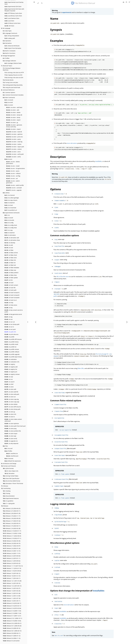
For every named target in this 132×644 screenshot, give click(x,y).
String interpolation (12, 36)
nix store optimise (12, 423)
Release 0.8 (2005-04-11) (12, 633)
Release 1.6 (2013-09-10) (12, 583)
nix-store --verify (13, 157)
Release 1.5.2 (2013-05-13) (12, 586)
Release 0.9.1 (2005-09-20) (12, 626)
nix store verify (11, 439)
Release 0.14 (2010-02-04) (12, 608)
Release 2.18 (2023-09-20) (12, 518)
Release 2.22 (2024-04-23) (12, 508)
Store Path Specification (11, 478)
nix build (9, 218)
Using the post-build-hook (11, 87)
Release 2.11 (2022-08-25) (12, 536)
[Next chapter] (127, 322)
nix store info (10, 414)
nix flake (9, 250)
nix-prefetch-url (11, 210)
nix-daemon (10, 203)
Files (5, 446)
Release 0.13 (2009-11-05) (12, 611)
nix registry (10, 364)
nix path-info (10, 332)
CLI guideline (8, 501)
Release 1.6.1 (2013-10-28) (12, 581)
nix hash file (10, 288)
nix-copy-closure (11, 200)
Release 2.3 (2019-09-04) (12, 556)
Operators (7, 41)
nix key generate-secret (13, 314)
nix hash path (10, 290)
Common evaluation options (65, 235)
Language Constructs (10, 33)
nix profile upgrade (12, 354)
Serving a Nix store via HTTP (14, 73)
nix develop (10, 243)
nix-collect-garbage (12, 198)
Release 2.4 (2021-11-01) (12, 553)
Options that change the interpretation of (71, 591)
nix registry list (11, 369)
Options (56, 189)
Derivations (7, 43)
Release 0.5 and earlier (11, 641)
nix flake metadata (12, 268)
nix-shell (9, 102)
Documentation (9, 496)
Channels (9, 458)
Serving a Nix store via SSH (14, 78)
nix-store (9, 105)
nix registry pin (11, 372)
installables (99, 591)
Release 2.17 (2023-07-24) (12, 521)
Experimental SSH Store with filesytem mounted (14, 10)
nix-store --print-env (15, 137)
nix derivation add (12, 238)
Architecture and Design (9, 464)
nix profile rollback (12, 352)
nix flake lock (10, 265)
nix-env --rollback (13, 173)
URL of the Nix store (63, 277)
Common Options (9, 92)
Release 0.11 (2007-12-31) (12, 616)
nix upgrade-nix (11, 441)
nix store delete (11, 404)
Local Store (9, 21)
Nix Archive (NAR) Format (12, 481)
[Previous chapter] (36, 322)
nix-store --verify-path (15, 154)
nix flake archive (11, 253)
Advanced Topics (7, 66)
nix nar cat (10, 322)
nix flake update (11, 278)
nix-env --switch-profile (15, 185)
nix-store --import (13, 129)
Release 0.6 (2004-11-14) (12, 638)
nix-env (8, 159)
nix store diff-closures (13, 407)
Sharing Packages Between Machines (12, 69)
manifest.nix (12, 453)
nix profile (9, 337)
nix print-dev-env (11, 334)
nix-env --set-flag (13, 176)
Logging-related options (62, 504)
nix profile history (12, 342)
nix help (9, 303)
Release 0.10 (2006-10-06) (12, 621)
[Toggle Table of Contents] (34, 3)
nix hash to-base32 (12, 295)
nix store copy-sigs (12, 402)
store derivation (72, 143)
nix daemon (10, 233)
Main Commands (9, 97)
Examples (57, 41)
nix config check (11, 225)
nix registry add (11, 367)
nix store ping (10, 428)
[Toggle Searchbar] (42, 3)
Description (58, 157)
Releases (5, 506)
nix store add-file (11, 392)
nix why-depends (11, 443)
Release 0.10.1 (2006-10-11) (12, 618)
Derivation (10, 473)
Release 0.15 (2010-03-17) (12, 606)
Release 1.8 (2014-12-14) (12, 576)
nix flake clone (11, 258)
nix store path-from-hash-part (15, 426)
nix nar (9, 319)
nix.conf (9, 448)
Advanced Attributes (12, 46)
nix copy (9, 230)
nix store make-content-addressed (13, 420)
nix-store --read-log (14, 142)
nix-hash (9, 205)
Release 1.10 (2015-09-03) (12, 571)
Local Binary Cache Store (13, 16)
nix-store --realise (14, 144)
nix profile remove (12, 349)
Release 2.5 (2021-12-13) (12, 551)
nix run (9, 379)
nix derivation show (12, 240)
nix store (9, 387)
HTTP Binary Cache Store (13, 13)
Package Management (8, 56)
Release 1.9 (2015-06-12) (12, 573)
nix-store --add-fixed (14, 107)
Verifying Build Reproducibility (13, 85)
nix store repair (11, 434)
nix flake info (10, 260)
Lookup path (10, 38)
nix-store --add (13, 110)
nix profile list (10, 347)
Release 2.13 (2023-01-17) (12, 531)
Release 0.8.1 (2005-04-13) (12, 631)
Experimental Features (11, 498)
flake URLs (81, 368)
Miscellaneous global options (65, 543)
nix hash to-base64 (12, 298)
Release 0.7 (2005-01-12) (12, 636)
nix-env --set (12, 178)
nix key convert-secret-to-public (14, 311)
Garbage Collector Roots (13, 63)
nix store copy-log (12, 399)
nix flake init (10, 263)
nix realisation (11, 359)
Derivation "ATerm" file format (13, 483)
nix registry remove (12, 374)
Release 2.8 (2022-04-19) (12, 543)
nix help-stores (11, 305)
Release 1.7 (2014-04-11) (12, 578)
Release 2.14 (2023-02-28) (12, 528)
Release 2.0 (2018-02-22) (12, 563)
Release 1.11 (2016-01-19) (12, 568)
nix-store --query (14, 139)
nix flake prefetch (12, 273)
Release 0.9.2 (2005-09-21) (12, 623)
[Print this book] (124, 2)
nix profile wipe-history (13, 357)
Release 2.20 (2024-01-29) (12, 513)
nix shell (9, 384)
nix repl (9, 377)
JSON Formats (8, 468)
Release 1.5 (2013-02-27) (12, 588)
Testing (6, 493)
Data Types (7, 31)
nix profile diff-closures (13, 339)
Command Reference (8, 90)
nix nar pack (10, 329)
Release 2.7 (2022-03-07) (12, 546)
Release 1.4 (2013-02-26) (12, 591)
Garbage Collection (9, 61)
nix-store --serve (13, 152)
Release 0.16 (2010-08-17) (12, 603)
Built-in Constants (9, 51)
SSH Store (9, 26)
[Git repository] (127, 2)
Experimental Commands (11, 213)
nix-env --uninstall (14, 188)
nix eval (9, 248)
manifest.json (12, 456)
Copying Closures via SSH (13, 75)
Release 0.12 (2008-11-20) (12, 613)
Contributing (6, 488)
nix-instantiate (10, 208)
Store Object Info (11, 471)
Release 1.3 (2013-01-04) (12, 593)
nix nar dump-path (12, 324)
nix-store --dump (13, 117)
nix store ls (10, 417)
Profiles (6, 58)
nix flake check (11, 255)
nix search (10, 382)
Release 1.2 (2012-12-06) (12, 596)
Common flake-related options (66, 400)
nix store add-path (12, 394)
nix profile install (11, 344)
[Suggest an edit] (129, 2)
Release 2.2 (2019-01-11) (12, 558)
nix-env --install (13, 166)
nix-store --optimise (14, 134)
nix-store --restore (14, 149)
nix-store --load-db (14, 132)
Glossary (5, 486)
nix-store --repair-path (15, 147)
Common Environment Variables (13, 95)
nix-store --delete (13, 112)
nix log (8, 317)
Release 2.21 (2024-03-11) (12, 511)
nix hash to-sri (11, 300)
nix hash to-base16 (12, 293)
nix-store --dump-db (14, 115)
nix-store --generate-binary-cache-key (14, 126)
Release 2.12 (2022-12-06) (12, 533)
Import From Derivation (13, 48)
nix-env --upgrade (14, 190)
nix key (9, 308)
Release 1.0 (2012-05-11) (12, 601)
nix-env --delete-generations (13, 163)
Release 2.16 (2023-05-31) (12, 523)
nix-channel (10, 195)
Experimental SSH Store (13, 6)
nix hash (9, 283)
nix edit (9, 245)
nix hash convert (11, 285)
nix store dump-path (12, 409)
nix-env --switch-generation (13, 182)
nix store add (10, 389)
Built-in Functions (9, 53)
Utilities (6, 193)
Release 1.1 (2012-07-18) (12, 598)
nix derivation (10, 235)
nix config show (11, 228)
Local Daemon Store (12, 18)
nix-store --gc (12, 122)
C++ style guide (9, 503)
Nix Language (6, 28)
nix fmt (9, 280)
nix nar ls (9, 327)
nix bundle (9, 220)
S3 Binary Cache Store (12, 23)
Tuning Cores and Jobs (10, 82)
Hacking (7, 491)
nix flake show (11, 275)
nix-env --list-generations (16, 168)
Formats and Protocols (9, 466)
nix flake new (10, 270)
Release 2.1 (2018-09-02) (12, 561)
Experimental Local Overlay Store (14, 3)
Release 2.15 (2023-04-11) (12, 526)
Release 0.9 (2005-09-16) (12, 628)
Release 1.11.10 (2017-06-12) (13, 566)
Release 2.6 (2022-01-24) (12, 548)
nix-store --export (13, 120)
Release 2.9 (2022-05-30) (12, 541)
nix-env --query (13, 171)
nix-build (9, 100)
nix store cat (10, 397)
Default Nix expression (13, 461)
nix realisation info (12, 362)
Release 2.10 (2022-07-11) (12, 538)
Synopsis (56, 30)
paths (55, 296)
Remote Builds (8, 80)
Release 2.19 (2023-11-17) (12, 516)
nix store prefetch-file (13, 431)
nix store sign (10, 436)
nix (7, 215)
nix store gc (10, 412)
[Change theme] (38, 3)
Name (54, 19)
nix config (9, 223)
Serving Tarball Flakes (11, 476)
